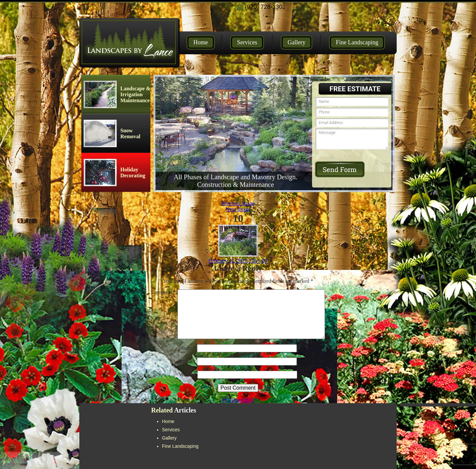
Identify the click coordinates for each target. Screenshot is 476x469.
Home (201, 42)
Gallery (297, 42)
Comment (163, 292)
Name (187, 348)
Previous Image (238, 203)
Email (187, 361)
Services (247, 42)
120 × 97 (258, 261)
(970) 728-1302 (261, 7)
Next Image (238, 209)
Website (187, 375)
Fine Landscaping (357, 42)
